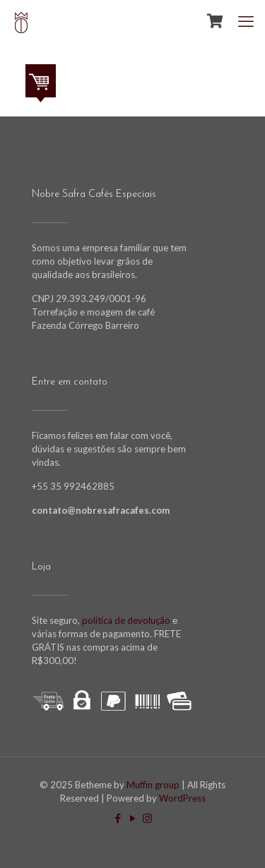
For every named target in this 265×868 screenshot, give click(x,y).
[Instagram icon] (147, 818)
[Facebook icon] (118, 818)
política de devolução (125, 620)
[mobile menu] (246, 21)
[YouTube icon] (132, 818)
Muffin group (153, 785)
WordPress (182, 798)
